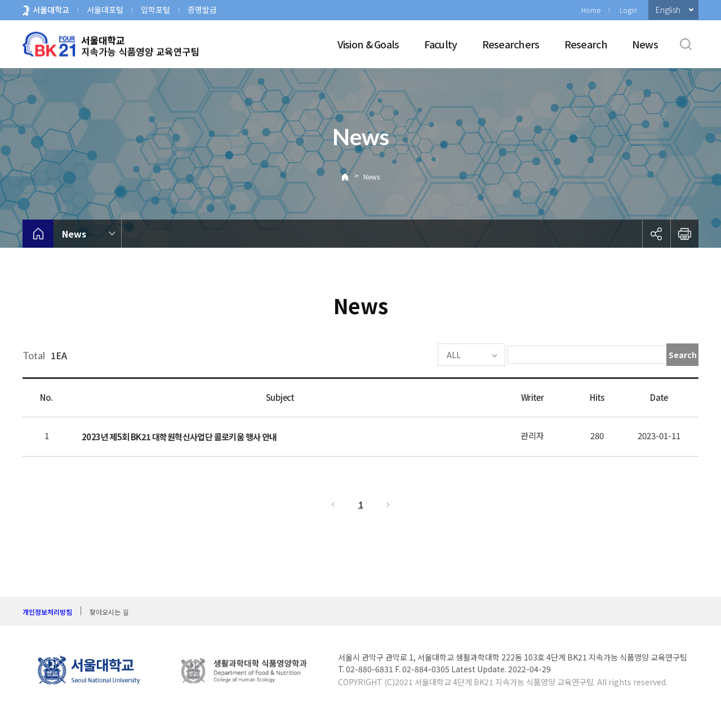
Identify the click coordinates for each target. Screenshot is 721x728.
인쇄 (684, 234)
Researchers (511, 44)
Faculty (441, 44)
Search (683, 355)
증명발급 (202, 10)
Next (389, 504)
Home (591, 10)
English (668, 10)
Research (586, 44)
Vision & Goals (368, 44)
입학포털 (155, 10)
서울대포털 (105, 10)
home (38, 234)
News (645, 44)
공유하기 (656, 234)
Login (628, 10)
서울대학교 (51, 10)
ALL (420, 355)
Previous (332, 504)
